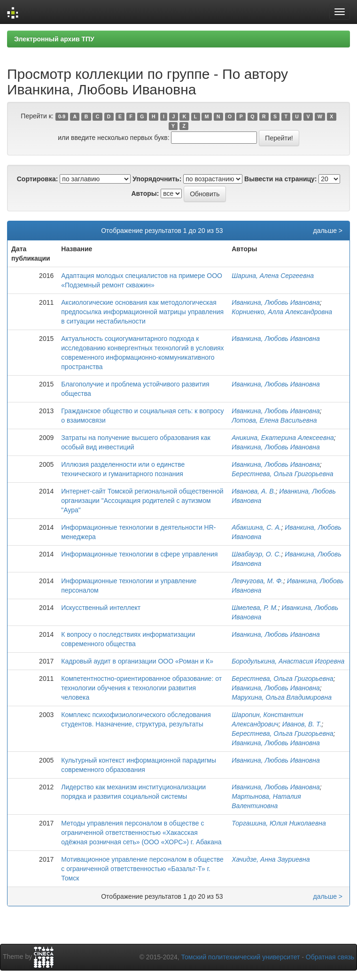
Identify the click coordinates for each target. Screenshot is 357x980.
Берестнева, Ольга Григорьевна (282, 474)
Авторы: (145, 193)
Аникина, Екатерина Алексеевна (283, 438)
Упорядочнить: (157, 179)
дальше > (328, 231)
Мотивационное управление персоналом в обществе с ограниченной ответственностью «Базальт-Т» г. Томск (142, 869)
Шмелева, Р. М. (255, 608)
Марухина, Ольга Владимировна (282, 697)
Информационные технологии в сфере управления (139, 554)
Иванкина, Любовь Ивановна (276, 302)
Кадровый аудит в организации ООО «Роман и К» (137, 661)
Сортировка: (38, 179)
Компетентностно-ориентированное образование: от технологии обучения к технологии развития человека (141, 688)
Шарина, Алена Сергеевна (273, 276)
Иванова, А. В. (253, 491)
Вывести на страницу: (280, 179)
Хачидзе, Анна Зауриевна (271, 859)
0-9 (62, 116)
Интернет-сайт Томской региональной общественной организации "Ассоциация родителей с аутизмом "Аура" (142, 501)
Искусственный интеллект (101, 608)
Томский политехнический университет (241, 957)
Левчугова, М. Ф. (257, 581)
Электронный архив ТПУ (54, 39)
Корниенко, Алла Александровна (282, 312)
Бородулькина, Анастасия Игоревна (288, 661)
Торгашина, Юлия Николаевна (279, 823)
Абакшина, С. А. (256, 527)
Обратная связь (330, 957)
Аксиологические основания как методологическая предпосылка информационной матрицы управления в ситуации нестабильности (142, 312)
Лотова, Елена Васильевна (274, 420)
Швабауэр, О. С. (256, 554)
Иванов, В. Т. (302, 724)
